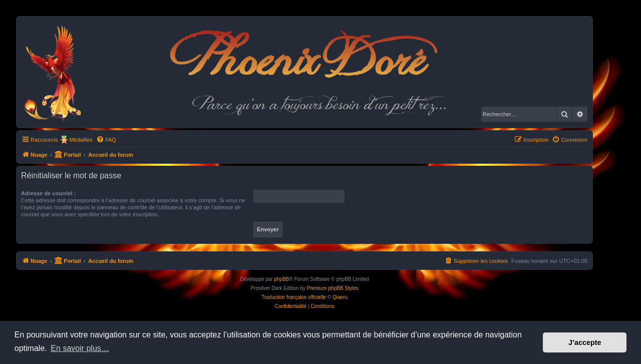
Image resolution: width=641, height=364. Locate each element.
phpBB (281, 279)
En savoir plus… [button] (80, 348)
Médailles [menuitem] (81, 140)
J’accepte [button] (585, 342)
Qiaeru (340, 297)
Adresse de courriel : (48, 193)
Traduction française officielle (294, 297)
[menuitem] (106, 140)
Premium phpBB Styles (333, 288)
